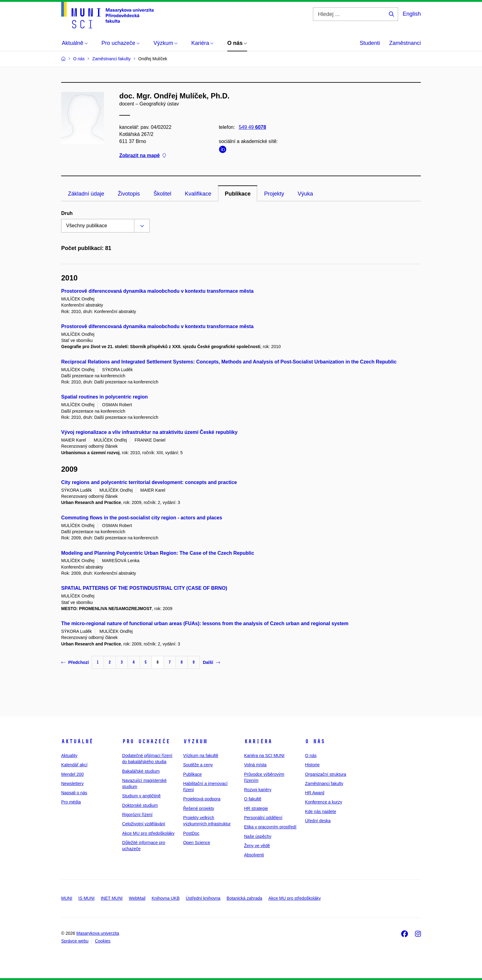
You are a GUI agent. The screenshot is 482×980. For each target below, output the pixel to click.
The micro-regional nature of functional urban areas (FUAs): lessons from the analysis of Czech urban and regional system (205, 623)
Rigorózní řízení (137, 815)
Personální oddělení (263, 818)
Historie (312, 765)
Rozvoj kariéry (258, 790)
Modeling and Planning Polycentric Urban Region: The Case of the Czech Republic (158, 553)
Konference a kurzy (324, 802)
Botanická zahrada (244, 898)
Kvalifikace (198, 194)
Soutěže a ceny (198, 765)
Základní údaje (86, 194)
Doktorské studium (140, 805)
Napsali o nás (74, 793)
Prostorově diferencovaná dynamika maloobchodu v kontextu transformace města (157, 291)
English (412, 14)
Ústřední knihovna (203, 898)
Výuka (305, 194)
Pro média (71, 802)
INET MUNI (112, 898)
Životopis (129, 194)
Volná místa (255, 765)
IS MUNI (87, 898)
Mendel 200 (72, 774)
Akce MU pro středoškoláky (148, 833)
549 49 (253, 127)
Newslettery (72, 784)
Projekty (274, 194)
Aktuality (69, 756)
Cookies (103, 941)
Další (211, 662)
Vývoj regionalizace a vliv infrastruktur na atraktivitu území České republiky (149, 432)
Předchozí (75, 662)
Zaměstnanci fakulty (324, 784)
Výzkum (195, 741)
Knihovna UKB (166, 898)
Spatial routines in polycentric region (105, 397)
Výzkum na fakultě (201, 756)
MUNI (67, 898)
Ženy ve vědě (257, 846)
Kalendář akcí (74, 765)
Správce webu (75, 941)
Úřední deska (318, 821)
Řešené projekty (199, 808)
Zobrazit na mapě (143, 156)
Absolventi (254, 855)
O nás (315, 741)
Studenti (370, 43)
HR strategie (256, 808)
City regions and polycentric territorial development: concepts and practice (149, 482)
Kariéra (258, 741)
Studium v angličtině (141, 796)
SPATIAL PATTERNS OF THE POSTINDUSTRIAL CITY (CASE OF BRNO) (144, 588)
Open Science (197, 843)
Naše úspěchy (258, 836)
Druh (67, 213)
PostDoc (191, 833)
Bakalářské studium (141, 771)
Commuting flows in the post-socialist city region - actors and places (142, 518)
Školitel (162, 194)
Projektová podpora (202, 799)
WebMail (137, 898)
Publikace (238, 194)
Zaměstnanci (405, 43)
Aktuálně (77, 741)
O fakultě (253, 799)
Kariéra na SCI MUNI (264, 756)
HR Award (315, 793)
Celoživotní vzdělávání (144, 824)
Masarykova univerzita (98, 933)
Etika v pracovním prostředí (270, 827)
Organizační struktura (326, 774)
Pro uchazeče (146, 741)
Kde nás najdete (320, 811)
